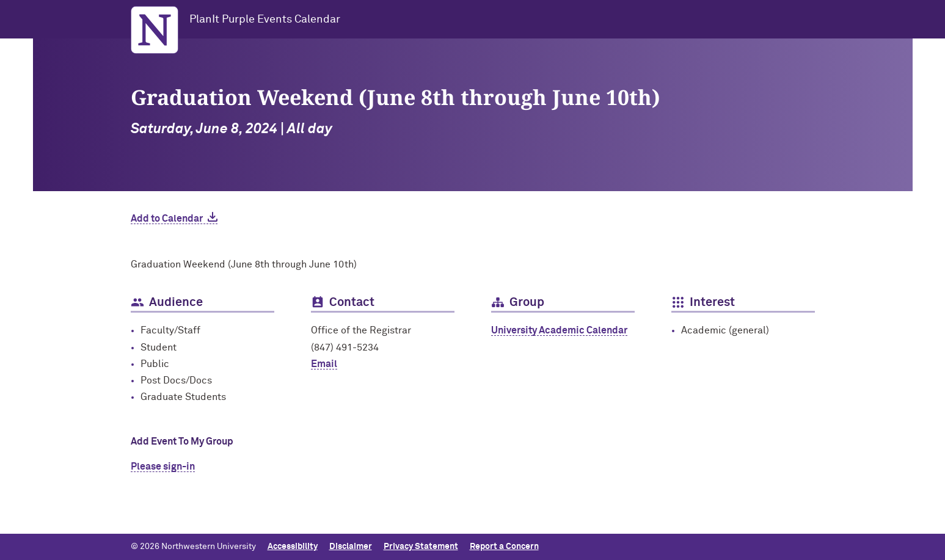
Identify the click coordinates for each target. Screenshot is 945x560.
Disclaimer (351, 547)
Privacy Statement (421, 547)
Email (324, 364)
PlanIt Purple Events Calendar (265, 20)
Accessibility (293, 547)
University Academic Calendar (559, 330)
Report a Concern (504, 547)
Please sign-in (163, 467)
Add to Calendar (167, 219)
